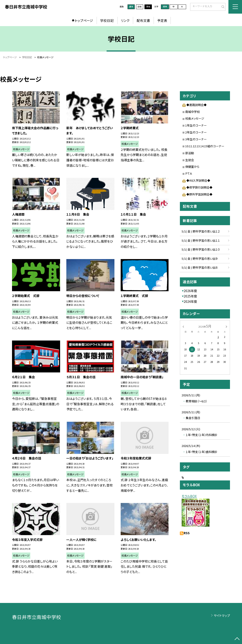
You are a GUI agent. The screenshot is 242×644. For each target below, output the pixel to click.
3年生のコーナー (196, 139)
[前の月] (183, 326)
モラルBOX (189, 496)
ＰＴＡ (189, 173)
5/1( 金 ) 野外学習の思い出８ (200, 267)
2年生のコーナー (196, 132)
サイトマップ (222, 615)
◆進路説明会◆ (194, 105)
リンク (125, 20)
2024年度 (190, 301)
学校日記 (107, 20)
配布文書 (143, 20)
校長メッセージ (195, 118)
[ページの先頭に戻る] (237, 639)
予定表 (162, 20)
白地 (140, 7)
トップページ (84, 20)
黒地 (148, 7)
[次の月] (226, 326)
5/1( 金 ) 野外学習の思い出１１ (201, 240)
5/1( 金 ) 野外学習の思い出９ (200, 259)
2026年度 (190, 291)
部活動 (190, 153)
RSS (187, 533)
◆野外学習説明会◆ (197, 194)
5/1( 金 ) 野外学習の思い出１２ (201, 231)
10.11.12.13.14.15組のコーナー (205, 146)
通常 (131, 7)
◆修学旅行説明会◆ (197, 187)
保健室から (192, 167)
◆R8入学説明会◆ (196, 180)
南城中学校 (192, 112)
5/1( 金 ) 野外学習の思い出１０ (201, 249)
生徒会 (190, 160)
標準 (165, 7)
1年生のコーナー (196, 125)
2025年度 (190, 296)
